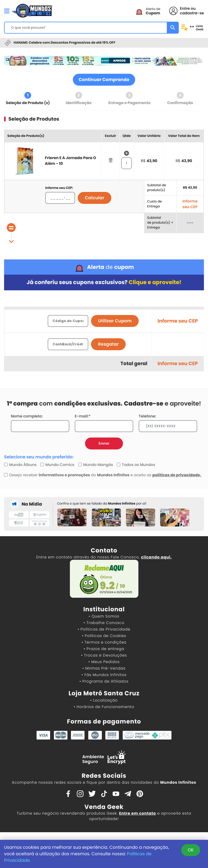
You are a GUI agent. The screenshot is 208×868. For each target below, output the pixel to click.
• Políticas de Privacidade (104, 629)
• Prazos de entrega (104, 649)
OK (191, 850)
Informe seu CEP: (59, 188)
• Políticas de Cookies (104, 636)
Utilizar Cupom (115, 321)
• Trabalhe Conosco (104, 623)
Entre (185, 8)
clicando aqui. (156, 557)
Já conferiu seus (104, 282)
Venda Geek (104, 807)
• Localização (104, 700)
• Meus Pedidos (104, 662)
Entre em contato (138, 813)
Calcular (95, 198)
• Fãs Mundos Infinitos (104, 675)
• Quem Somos (104, 616)
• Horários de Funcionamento (104, 707)
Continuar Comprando (104, 80)
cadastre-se (192, 13)
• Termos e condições (104, 642)
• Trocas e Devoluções (104, 655)
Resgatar (108, 344)
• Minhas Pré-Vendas (104, 668)
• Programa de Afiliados (104, 681)
